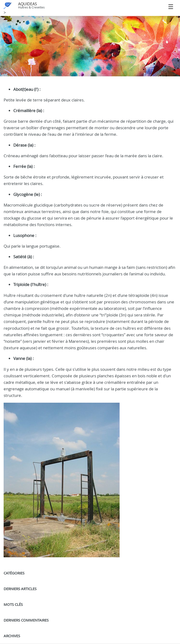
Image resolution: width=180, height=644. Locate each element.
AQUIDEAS (28, 4)
